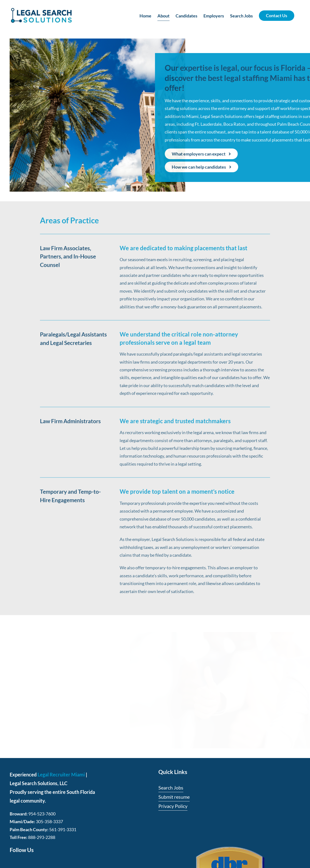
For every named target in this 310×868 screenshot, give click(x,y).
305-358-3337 (49, 821)
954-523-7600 (42, 814)
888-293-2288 (42, 837)
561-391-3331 (63, 829)
